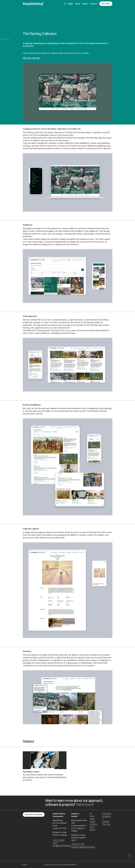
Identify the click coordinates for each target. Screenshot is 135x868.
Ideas (78, 4)
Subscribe (34, 814)
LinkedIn (106, 822)
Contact (94, 4)
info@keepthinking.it (61, 846)
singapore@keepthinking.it (79, 847)
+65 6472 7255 (78, 844)
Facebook (107, 814)
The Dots (106, 824)
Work (70, 4)
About (85, 4)
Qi (65, 4)
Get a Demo (106, 4)
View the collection (31, 58)
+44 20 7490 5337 (58, 842)
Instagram (107, 816)
